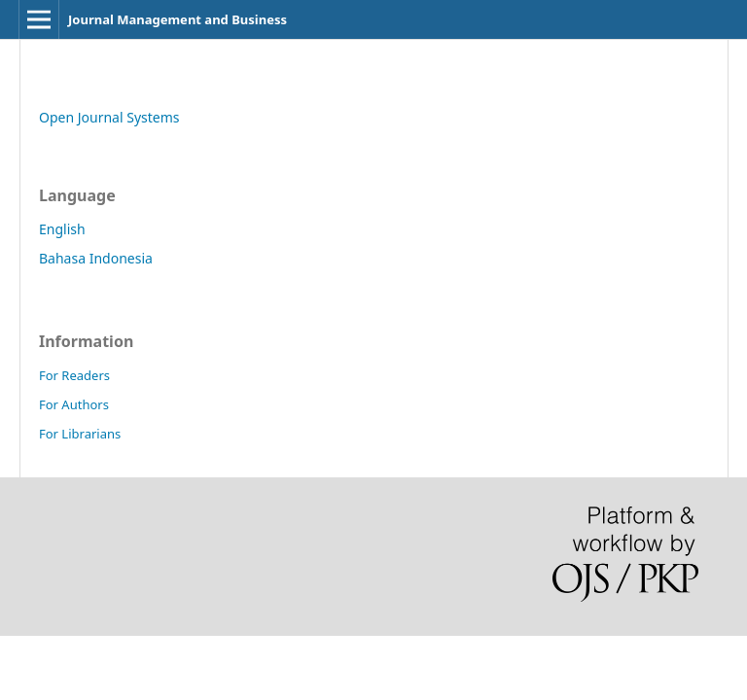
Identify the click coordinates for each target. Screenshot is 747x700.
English (62, 229)
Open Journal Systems (109, 117)
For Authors (74, 404)
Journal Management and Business (178, 19)
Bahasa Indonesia (96, 258)
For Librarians (80, 434)
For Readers (74, 375)
